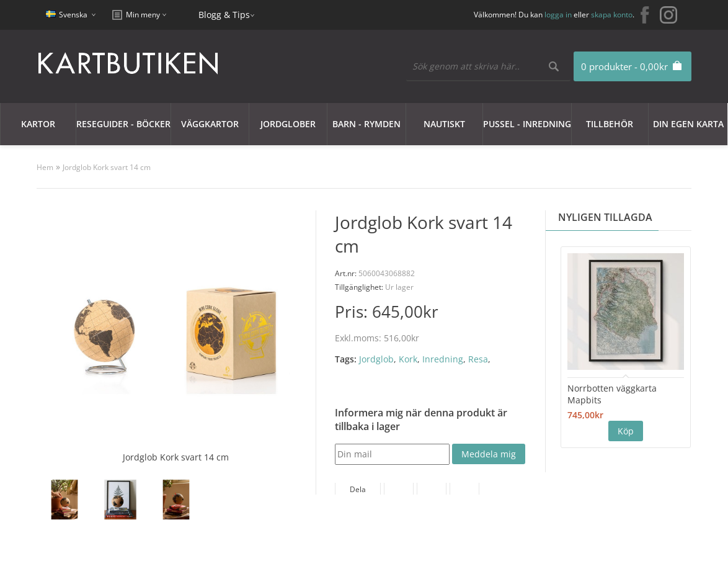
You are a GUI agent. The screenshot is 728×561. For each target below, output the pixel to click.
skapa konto (612, 15)
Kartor (38, 124)
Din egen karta (688, 124)
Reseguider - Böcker (123, 124)
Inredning (443, 359)
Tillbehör (610, 124)
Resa (478, 359)
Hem (45, 167)
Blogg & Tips (224, 15)
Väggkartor (210, 124)
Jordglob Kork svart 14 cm (107, 167)
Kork (408, 359)
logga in (558, 15)
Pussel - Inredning (527, 124)
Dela (358, 489)
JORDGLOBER (288, 124)
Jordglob (376, 359)
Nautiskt (444, 124)
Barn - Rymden (366, 124)
